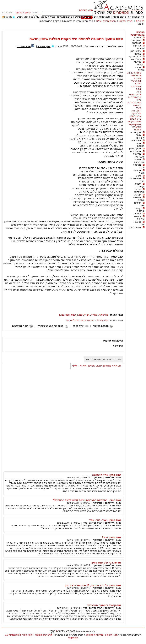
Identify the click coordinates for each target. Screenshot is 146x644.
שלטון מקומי (135, 124)
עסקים (137, 195)
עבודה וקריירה (139, 185)
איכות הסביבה (134, 73)
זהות (139, 92)
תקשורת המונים (137, 128)
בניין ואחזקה (135, 57)
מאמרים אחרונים (102, 17)
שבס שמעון (64, 315)
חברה (87, 315)
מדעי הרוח (135, 151)
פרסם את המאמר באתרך (51, 326)
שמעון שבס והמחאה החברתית (104, 605)
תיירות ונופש (135, 227)
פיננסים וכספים (139, 199)
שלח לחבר (78, 326)
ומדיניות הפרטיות (95, 635)
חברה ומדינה (126, 21)
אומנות (137, 38)
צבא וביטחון (135, 116)
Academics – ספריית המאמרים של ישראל (87, 320)
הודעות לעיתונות (139, 63)
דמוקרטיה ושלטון (136, 82)
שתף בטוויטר (44, 46)
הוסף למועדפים (20, 326)
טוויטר (9, 17)
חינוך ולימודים (140, 136)
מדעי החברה (140, 145)
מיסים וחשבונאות (139, 161)
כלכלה (94, 315)
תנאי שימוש (23, 17)
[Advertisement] (74, 29)
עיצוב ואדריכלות (139, 191)
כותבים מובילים (65, 17)
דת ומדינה (136, 86)
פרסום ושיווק (139, 204)
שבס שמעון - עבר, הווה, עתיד (105, 520)
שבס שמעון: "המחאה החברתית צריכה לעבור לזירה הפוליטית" (87, 500)
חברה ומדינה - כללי (106, 21)
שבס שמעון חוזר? (111, 537)
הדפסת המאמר (101, 326)
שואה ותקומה (134, 122)
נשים (138, 176)
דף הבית (140, 17)
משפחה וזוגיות (139, 166)
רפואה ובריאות (139, 218)
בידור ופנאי (135, 51)
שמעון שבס (77, 315)
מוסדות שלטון (134, 103)
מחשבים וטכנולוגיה (138, 155)
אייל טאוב (112, 46)
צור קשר (35, 17)
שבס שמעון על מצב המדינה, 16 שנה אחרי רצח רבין (93, 585)
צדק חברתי (135, 119)
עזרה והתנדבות (136, 109)
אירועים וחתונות (139, 47)
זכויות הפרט (135, 94)
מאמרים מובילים (83, 17)
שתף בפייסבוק (23, 46)
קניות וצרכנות (140, 210)
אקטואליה (136, 75)
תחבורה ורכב (139, 223)
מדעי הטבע (135, 149)
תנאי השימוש (111, 635)
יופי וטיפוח (136, 140)
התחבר (19, 13)
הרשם (28, 13)
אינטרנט (137, 43)
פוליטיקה (136, 113)
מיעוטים (137, 105)
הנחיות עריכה (48, 17)
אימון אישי (136, 40)
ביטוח (138, 54)
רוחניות (137, 214)
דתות (138, 89)
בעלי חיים (136, 59)
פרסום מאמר (119, 17)
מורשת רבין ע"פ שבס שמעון (106, 563)
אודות (131, 17)
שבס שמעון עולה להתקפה (106, 475)
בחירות (138, 78)
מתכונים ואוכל (139, 172)
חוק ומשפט (135, 132)
